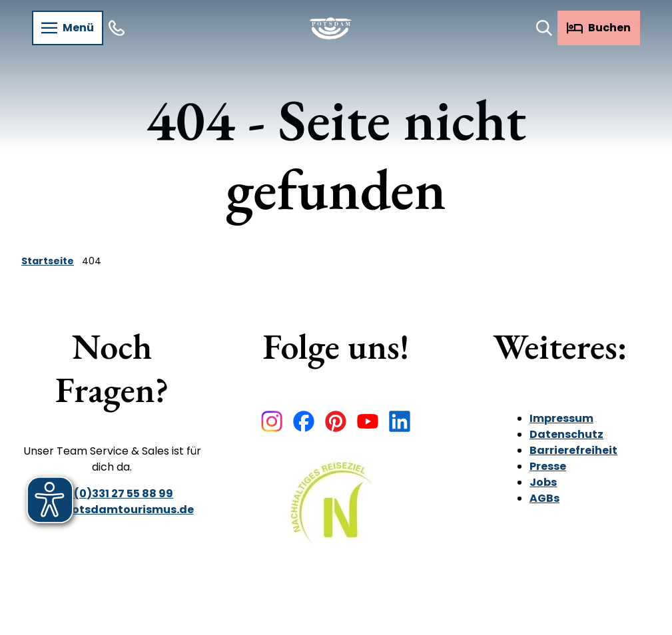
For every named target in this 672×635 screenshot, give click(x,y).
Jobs (543, 482)
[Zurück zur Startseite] (331, 28)
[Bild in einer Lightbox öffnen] (336, 512)
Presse (548, 466)
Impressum (561, 418)
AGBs (544, 498)
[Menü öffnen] (68, 28)
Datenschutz (566, 434)
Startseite (48, 261)
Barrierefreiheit (573, 450)
